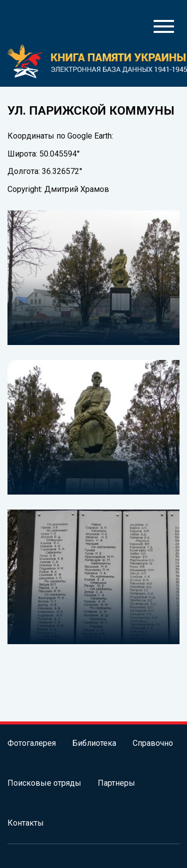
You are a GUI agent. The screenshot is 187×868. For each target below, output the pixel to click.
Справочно (153, 743)
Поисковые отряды (44, 783)
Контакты (26, 823)
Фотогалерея (32, 743)
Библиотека (94, 743)
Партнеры (116, 783)
